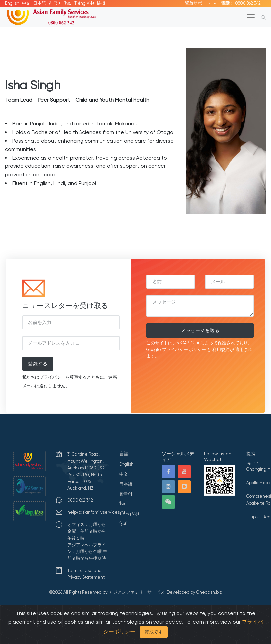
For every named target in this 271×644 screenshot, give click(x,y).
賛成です (154, 632)
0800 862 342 (241, 3)
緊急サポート (198, 3)
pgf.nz (252, 462)
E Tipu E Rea (259, 517)
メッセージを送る (200, 330)
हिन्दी (101, 3)
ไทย (68, 3)
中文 (26, 3)
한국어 (55, 3)
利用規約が (223, 349)
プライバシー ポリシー (184, 349)
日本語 (40, 3)
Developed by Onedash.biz (194, 592)
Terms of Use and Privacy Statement (86, 574)
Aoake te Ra (259, 503)
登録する (38, 364)
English (12, 3)
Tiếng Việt (84, 3)
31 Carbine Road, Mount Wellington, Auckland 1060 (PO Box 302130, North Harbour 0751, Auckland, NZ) (86, 471)
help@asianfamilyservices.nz (96, 512)
